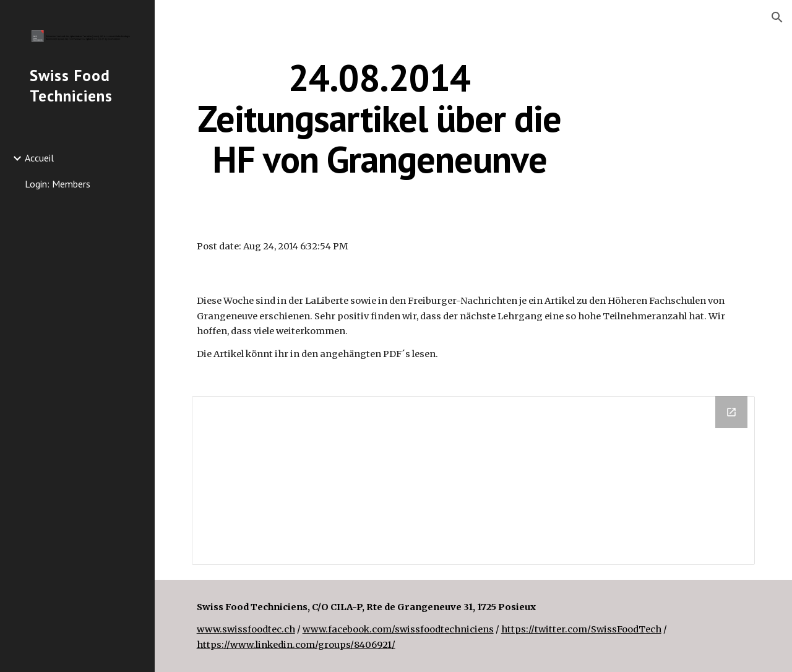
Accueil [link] (39, 158)
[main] (380, 118)
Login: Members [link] (58, 184)
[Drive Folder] (474, 480)
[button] (777, 17)
